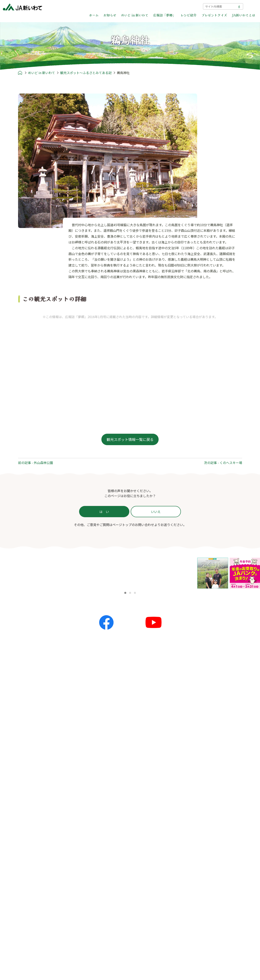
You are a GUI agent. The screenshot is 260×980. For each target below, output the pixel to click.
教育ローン (143, 872)
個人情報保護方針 (204, 834)
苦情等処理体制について (209, 854)
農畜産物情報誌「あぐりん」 (212, 809)
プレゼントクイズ (214, 15)
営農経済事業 (145, 898)
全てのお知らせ (88, 764)
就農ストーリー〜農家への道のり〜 (158, 777)
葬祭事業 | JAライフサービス (156, 904)
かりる (140, 847)
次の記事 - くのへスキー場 (223, 463)
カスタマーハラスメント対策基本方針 (218, 860)
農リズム (197, 796)
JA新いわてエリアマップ (152, 771)
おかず (24, 841)
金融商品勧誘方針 (204, 841)
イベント (83, 784)
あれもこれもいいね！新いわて (213, 790)
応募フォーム (86, 834)
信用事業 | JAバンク (150, 841)
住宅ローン (143, 853)
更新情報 (83, 771)
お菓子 (24, 854)
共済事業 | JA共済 (148, 891)
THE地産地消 (144, 796)
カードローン (145, 879)
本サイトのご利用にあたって (212, 867)
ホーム (94, 15)
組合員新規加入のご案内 (151, 924)
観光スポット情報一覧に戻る (130, 439)
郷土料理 (26, 860)
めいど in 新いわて (135, 15)
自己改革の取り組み (148, 917)
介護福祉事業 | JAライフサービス (159, 911)
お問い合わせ (163, 6)
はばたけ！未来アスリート (210, 803)
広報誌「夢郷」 (164, 15)
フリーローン (145, 885)
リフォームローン (148, 860)
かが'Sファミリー (204, 777)
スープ (24, 847)
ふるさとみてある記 (148, 790)
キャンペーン (86, 790)
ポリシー (194, 822)
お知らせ (110, 15)
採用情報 (140, 930)
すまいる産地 (201, 784)
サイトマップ (188, 6)
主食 (22, 834)
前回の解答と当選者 (91, 841)
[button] (125, 593)
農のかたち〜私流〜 (204, 771)
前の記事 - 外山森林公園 (36, 463)
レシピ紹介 (189, 15)
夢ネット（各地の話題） (94, 777)
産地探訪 (140, 784)
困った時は (140, 6)
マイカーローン (147, 866)
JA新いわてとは (244, 15)
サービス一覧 (143, 834)
